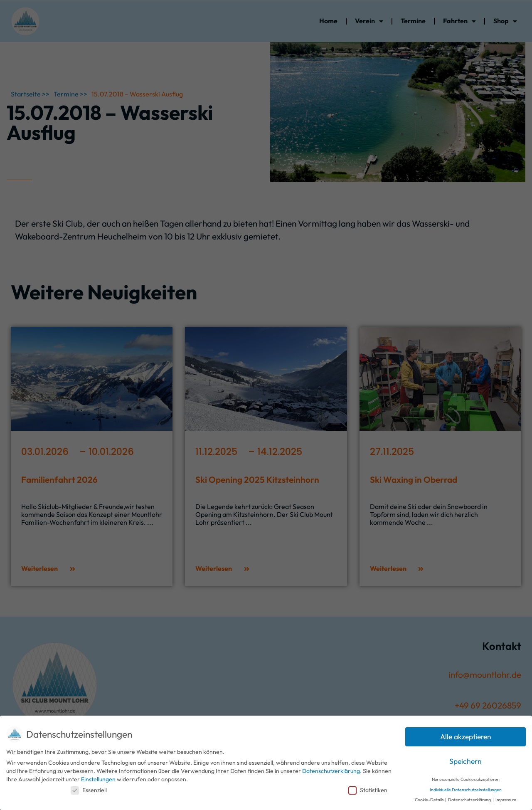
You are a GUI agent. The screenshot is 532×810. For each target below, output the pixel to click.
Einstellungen (98, 779)
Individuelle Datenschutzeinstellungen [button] (466, 790)
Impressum (506, 800)
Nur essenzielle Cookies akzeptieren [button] (466, 779)
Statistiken (368, 790)
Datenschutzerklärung (331, 771)
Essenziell (89, 790)
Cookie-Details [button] (430, 800)
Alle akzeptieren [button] (466, 737)
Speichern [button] (465, 761)
